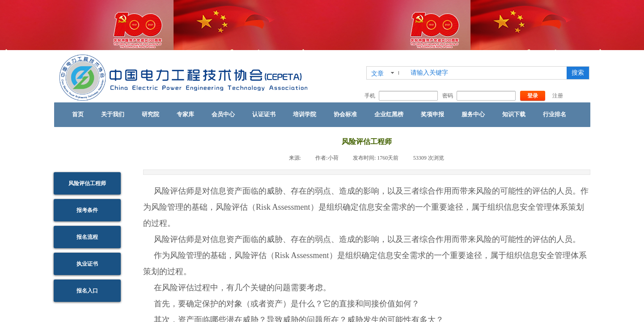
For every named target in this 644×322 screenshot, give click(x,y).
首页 (78, 114)
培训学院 (305, 114)
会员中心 (223, 114)
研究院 (150, 114)
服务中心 (473, 114)
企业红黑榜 (389, 114)
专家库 (185, 114)
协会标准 (345, 114)
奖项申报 (432, 114)
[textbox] (487, 73)
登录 (533, 96)
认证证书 (264, 114)
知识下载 (514, 114)
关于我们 (113, 114)
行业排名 (555, 114)
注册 (558, 96)
